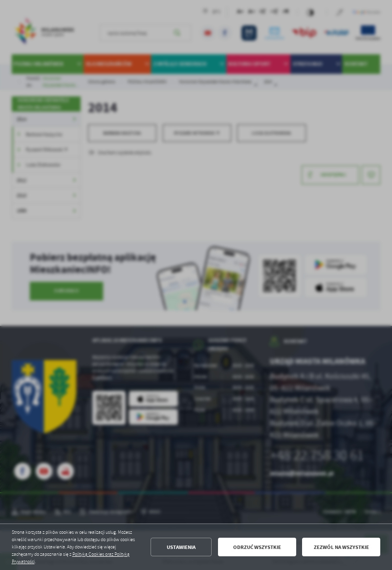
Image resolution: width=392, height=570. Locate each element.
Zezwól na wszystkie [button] (341, 547)
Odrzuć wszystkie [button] (257, 547)
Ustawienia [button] (181, 547)
